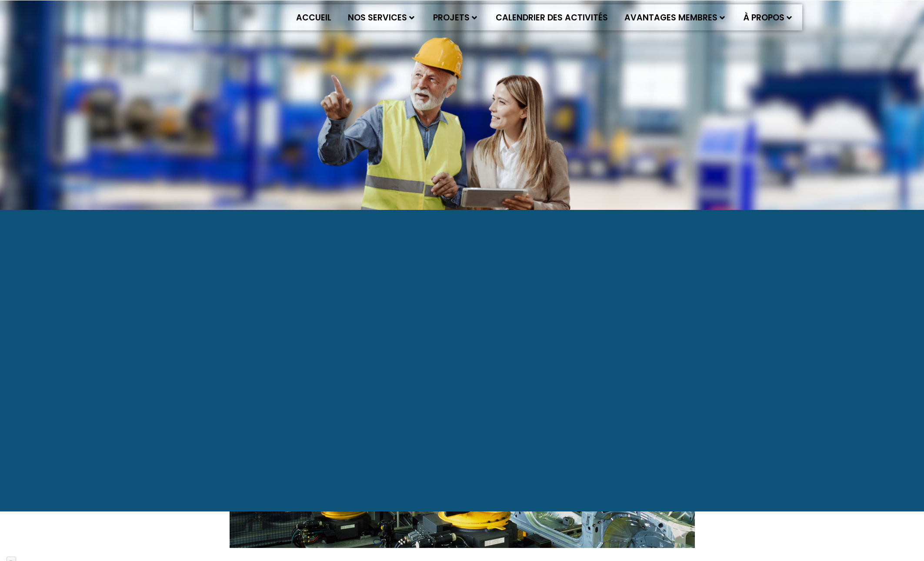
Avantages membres (675, 18)
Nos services (381, 18)
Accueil (314, 18)
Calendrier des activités (552, 18)
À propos (768, 18)
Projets (455, 18)
